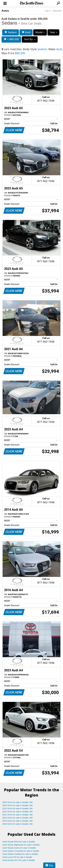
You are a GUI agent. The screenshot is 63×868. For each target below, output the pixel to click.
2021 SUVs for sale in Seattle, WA (18, 815)
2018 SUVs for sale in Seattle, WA (18, 824)
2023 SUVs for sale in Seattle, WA (18, 808)
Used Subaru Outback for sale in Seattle (20, 854)
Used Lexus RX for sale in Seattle (17, 857)
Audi (26, 32)
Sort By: (30, 39)
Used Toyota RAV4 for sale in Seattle (19, 842)
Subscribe (57, 11)
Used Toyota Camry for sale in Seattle (19, 848)
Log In (47, 11)
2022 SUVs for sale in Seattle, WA (18, 812)
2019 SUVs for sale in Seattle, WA (18, 821)
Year (53, 32)
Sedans (11, 32)
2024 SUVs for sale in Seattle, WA (18, 805)
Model (40, 32)
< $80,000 (11, 39)
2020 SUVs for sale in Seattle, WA (18, 818)
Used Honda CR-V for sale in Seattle (19, 860)
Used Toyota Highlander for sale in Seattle (21, 845)
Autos (5, 11)
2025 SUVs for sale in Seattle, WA (18, 802)
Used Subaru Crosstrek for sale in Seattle (21, 851)
